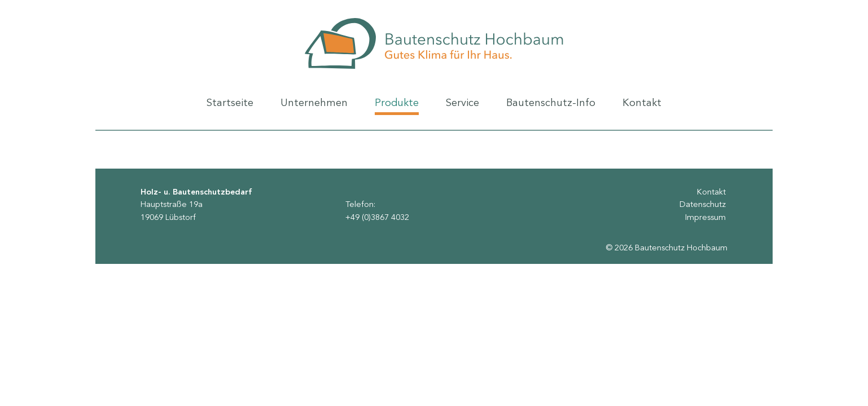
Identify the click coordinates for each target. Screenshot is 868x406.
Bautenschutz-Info (551, 107)
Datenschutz (703, 205)
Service (463, 107)
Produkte (397, 107)
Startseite (230, 107)
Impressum (705, 218)
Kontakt (642, 107)
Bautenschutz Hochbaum (434, 43)
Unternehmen (314, 107)
